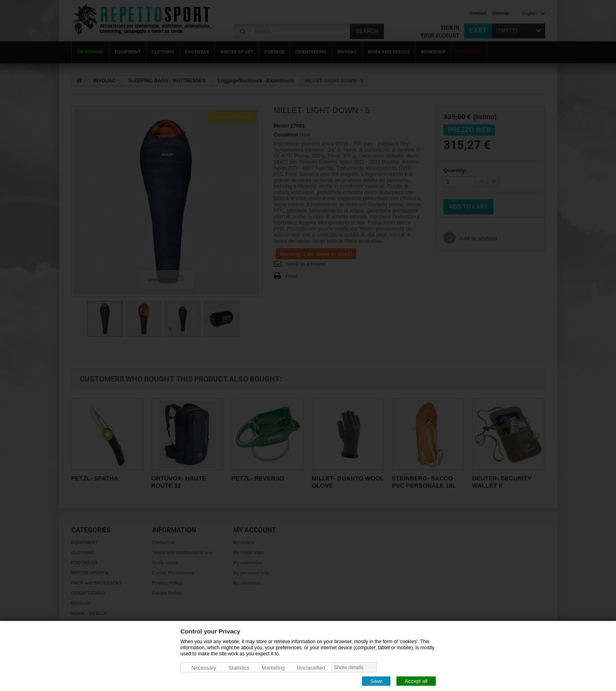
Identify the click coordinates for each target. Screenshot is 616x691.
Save (376, 681)
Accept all (416, 681)
